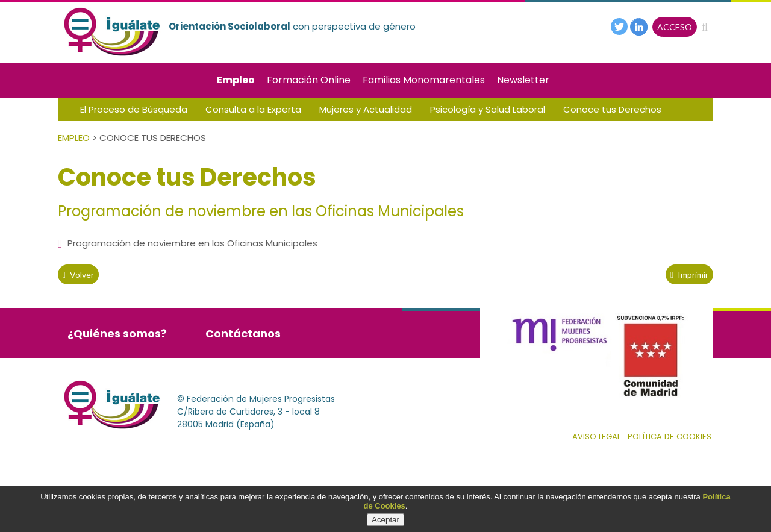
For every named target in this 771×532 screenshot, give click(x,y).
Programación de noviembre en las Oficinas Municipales (188, 243)
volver (78, 274)
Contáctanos (243, 333)
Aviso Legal (596, 437)
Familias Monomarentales (424, 80)
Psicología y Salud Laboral (488, 109)
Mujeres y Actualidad (366, 109)
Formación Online (309, 80)
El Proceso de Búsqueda (134, 109)
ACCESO (675, 27)
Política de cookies (670, 437)
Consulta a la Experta (253, 109)
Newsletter (523, 80)
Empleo (236, 80)
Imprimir (689, 274)
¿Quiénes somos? (117, 333)
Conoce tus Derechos (612, 109)
